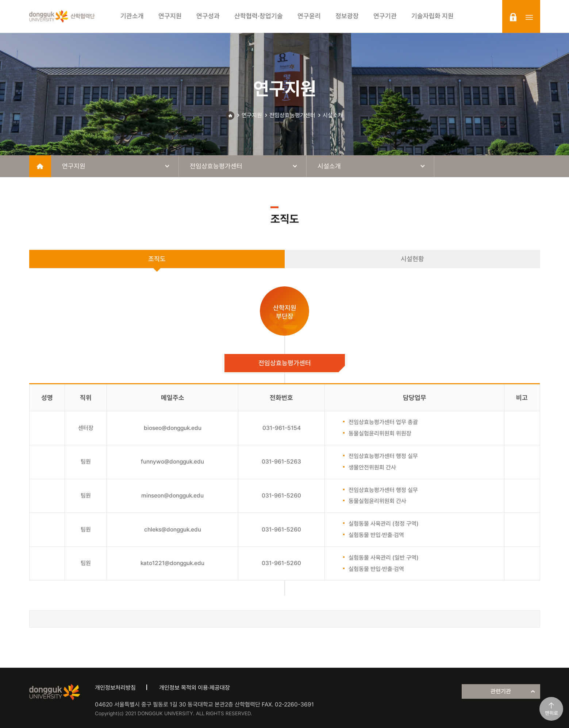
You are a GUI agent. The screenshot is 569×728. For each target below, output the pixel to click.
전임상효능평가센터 (292, 115)
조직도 (157, 259)
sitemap (529, 17)
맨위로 (551, 713)
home (40, 166)
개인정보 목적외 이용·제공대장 (195, 688)
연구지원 (252, 115)
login (513, 17)
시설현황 (412, 259)
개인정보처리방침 (115, 688)
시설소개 (333, 115)
